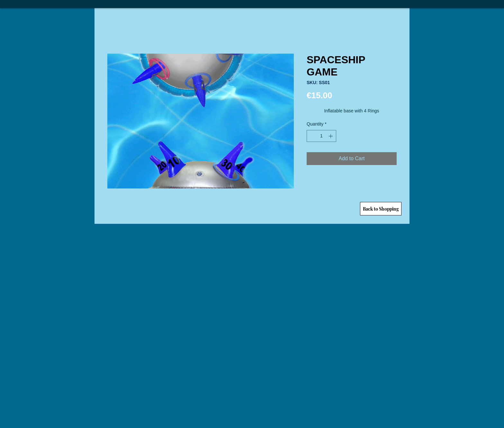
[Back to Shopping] (381, 209)
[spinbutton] (321, 136)
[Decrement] (312, 136)
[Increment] (331, 136)
